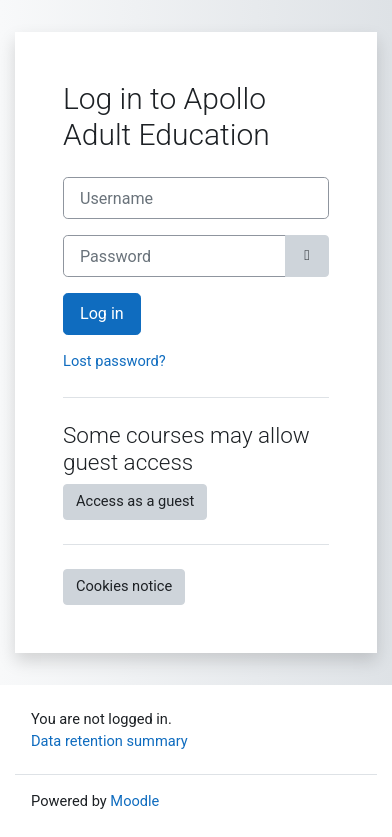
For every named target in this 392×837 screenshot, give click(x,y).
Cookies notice (124, 586)
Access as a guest (135, 501)
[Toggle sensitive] (307, 256)
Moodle (134, 801)
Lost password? (114, 361)
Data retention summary (109, 741)
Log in (102, 313)
